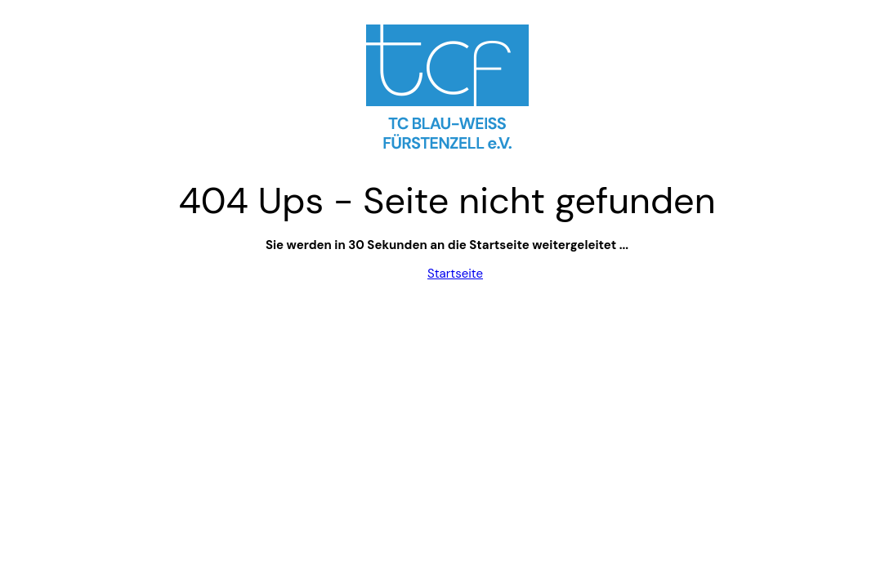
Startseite (455, 274)
